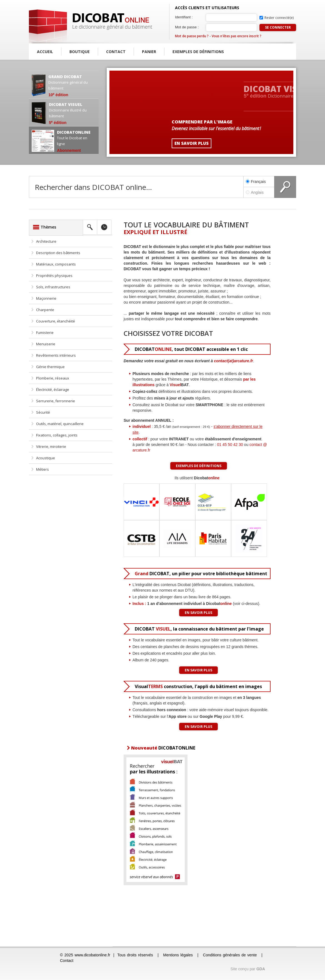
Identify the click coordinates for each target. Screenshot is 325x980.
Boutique (80, 52)
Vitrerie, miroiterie (51, 446)
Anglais (259, 192)
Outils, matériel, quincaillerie (60, 424)
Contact (116, 52)
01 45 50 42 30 (230, 445)
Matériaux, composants (56, 264)
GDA (261, 969)
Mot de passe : (187, 27)
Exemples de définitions (198, 52)
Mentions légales (178, 955)
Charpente (45, 310)
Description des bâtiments (58, 253)
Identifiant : (184, 17)
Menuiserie (46, 344)
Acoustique (46, 458)
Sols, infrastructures (53, 287)
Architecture (46, 241)
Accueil (45, 52)
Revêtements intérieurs (56, 355)
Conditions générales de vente (230, 955)
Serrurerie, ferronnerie (56, 401)
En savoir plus (198, 613)
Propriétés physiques (54, 276)
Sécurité (43, 412)
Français (256, 182)
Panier (149, 52)
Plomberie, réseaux (53, 378)
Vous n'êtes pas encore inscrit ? (237, 36)
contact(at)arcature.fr (233, 361)
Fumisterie (45, 333)
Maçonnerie (46, 298)
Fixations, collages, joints (57, 435)
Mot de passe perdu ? (192, 36)
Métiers (42, 469)
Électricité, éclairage (53, 389)
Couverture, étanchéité (56, 321)
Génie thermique (50, 367)
